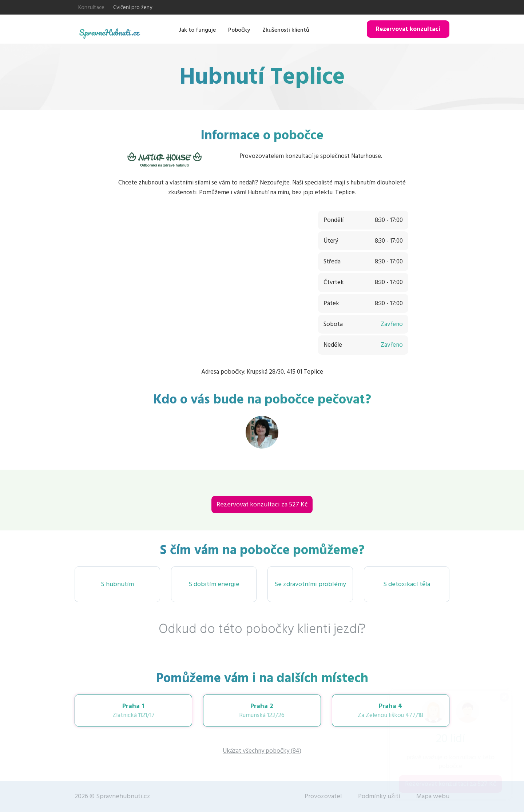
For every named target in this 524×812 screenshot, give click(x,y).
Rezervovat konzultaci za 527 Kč (262, 504)
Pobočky (239, 30)
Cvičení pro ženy (133, 7)
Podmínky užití (379, 796)
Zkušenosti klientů (286, 30)
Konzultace (91, 7)
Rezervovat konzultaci (408, 29)
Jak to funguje (197, 30)
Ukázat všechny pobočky (262, 751)
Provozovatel (323, 796)
